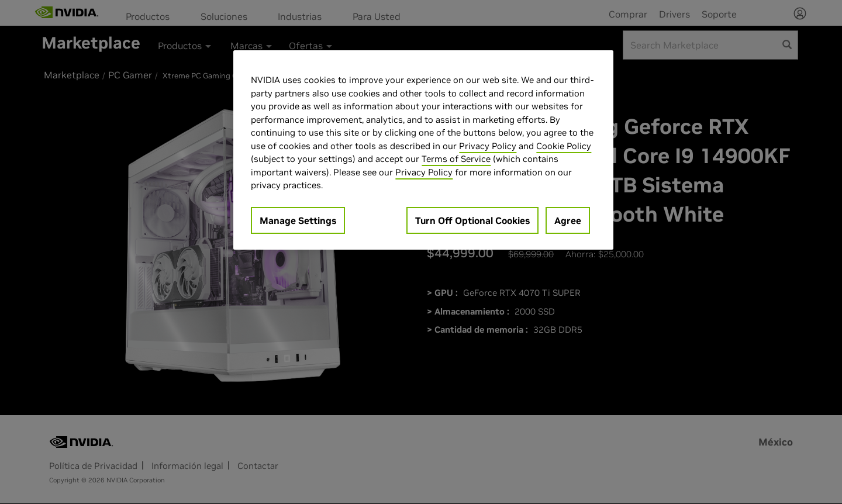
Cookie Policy (564, 146)
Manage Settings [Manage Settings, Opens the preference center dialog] (298, 220)
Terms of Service (456, 159)
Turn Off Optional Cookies (472, 220)
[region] (423, 150)
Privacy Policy (488, 146)
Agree (568, 220)
